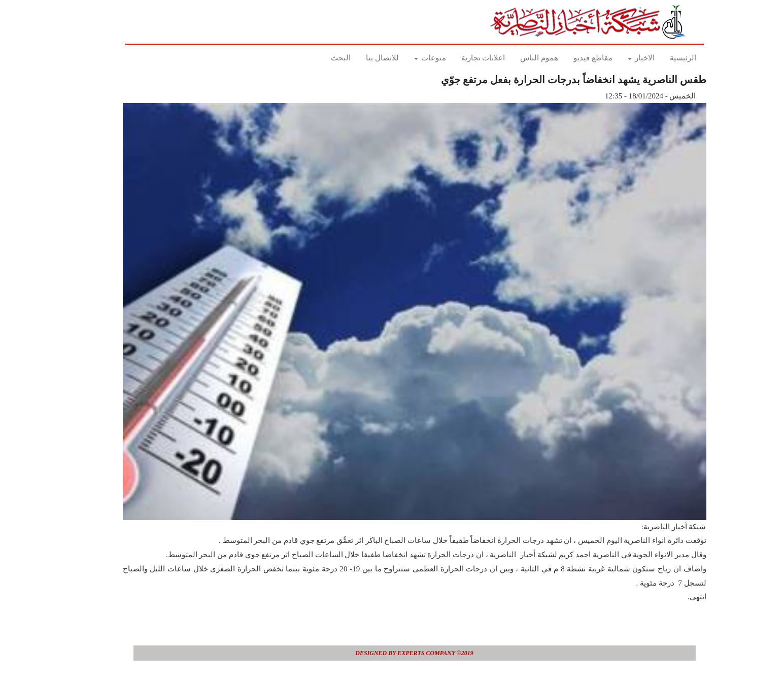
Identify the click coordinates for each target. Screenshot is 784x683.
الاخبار (619, 58)
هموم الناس (517, 58)
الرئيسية (661, 58)
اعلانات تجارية (461, 58)
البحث (318, 58)
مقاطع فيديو (571, 58)
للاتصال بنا (360, 58)
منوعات (408, 58)
